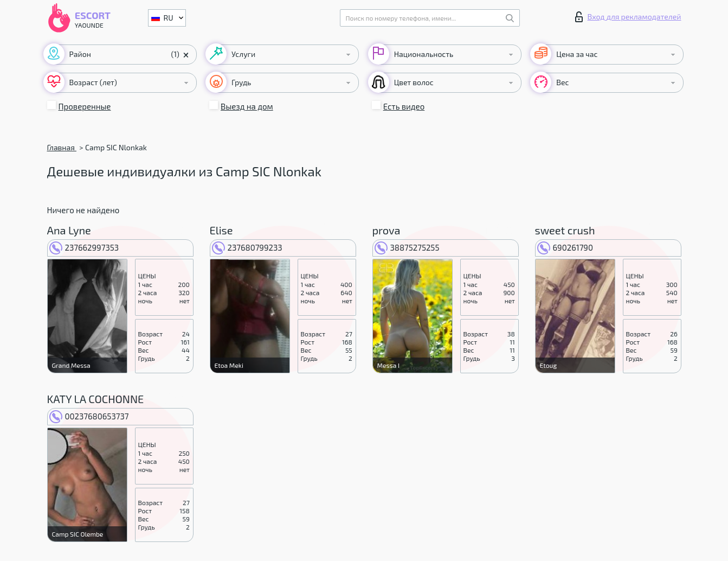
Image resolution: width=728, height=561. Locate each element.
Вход (628, 17)
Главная (62, 147)
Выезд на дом (247, 106)
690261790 (565, 247)
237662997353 (84, 247)
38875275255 (407, 247)
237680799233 (247, 247)
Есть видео (404, 106)
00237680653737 (89, 416)
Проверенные (85, 106)
